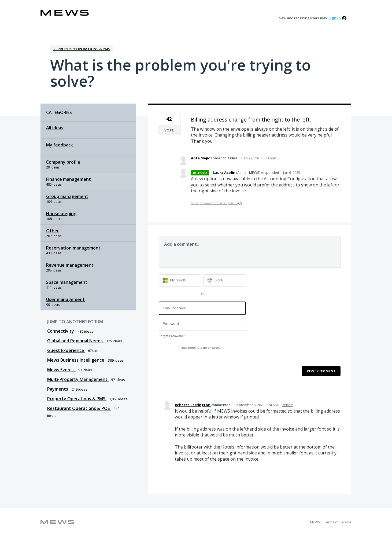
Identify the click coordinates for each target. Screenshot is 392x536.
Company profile (63, 162)
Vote (169, 130)
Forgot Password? (172, 336)
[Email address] (202, 308)
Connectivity (61, 331)
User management (65, 299)
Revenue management (70, 265)
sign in (335, 18)
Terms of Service (338, 522)
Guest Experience (66, 350)
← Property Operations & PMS (82, 49)
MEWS (315, 522)
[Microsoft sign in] (180, 280)
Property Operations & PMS (77, 399)
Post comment (321, 371)
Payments (58, 389)
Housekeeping (61, 214)
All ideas (55, 128)
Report (287, 405)
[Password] (202, 324)
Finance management (69, 179)
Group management (67, 196)
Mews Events (61, 370)
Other (53, 231)
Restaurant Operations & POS (79, 408)
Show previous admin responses (216, 203)
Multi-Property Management (78, 379)
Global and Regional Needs (75, 341)
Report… (272, 158)
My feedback (60, 145)
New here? (202, 348)
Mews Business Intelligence (76, 360)
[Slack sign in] (225, 280)
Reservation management (73, 248)
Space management (67, 282)
